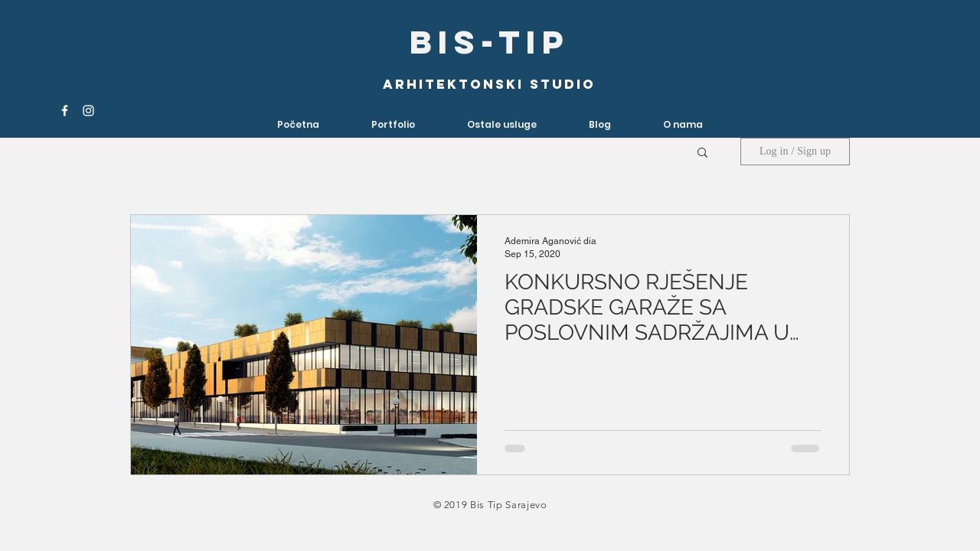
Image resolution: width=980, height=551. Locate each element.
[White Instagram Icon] (88, 111)
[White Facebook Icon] (65, 111)
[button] (502, 125)
